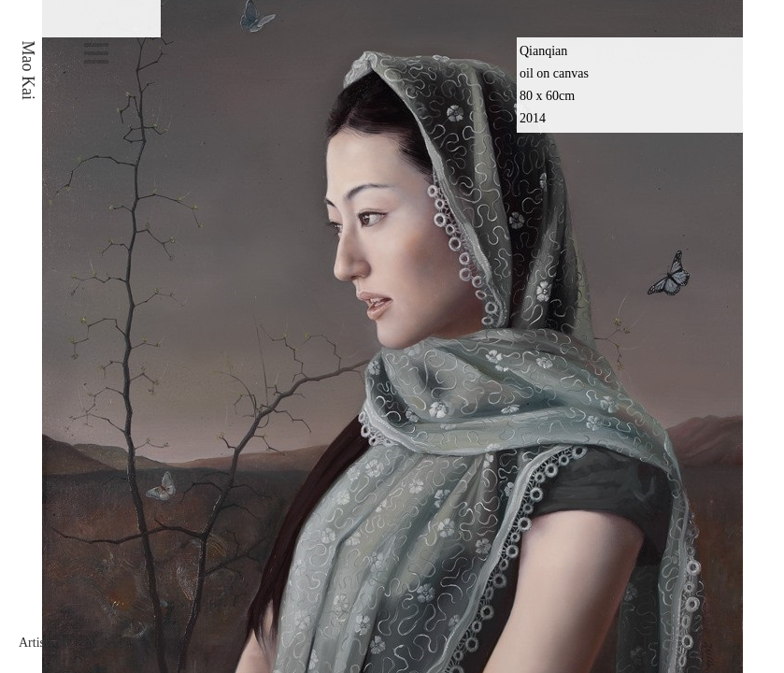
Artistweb (44, 643)
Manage (109, 643)
